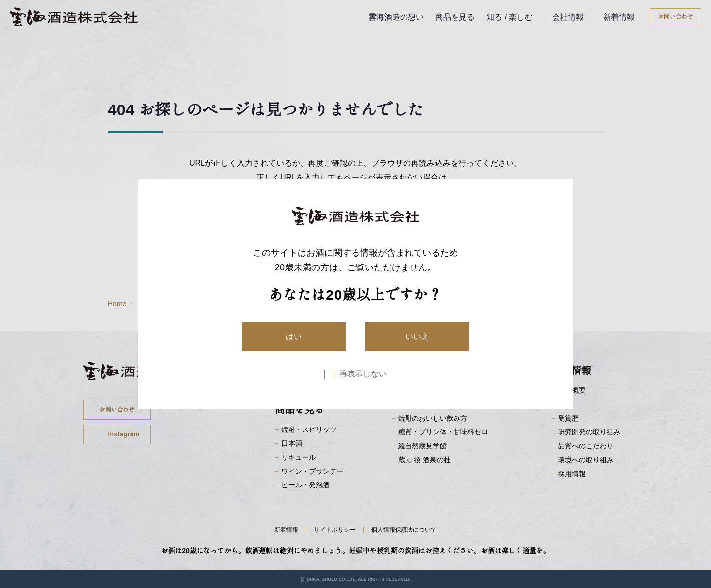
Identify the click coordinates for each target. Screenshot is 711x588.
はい (294, 337)
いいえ (417, 337)
